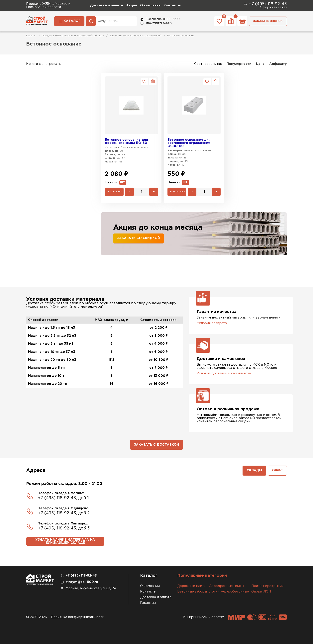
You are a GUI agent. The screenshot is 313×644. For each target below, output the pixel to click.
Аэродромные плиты (227, 586)
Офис (277, 470)
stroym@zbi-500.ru (156, 23)
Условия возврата (212, 323)
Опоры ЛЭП (261, 592)
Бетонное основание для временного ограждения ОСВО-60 (189, 143)
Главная (31, 36)
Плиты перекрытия (267, 586)
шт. (123, 183)
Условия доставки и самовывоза (224, 373)
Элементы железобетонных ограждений (136, 36)
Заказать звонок (268, 21)
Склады (254, 470)
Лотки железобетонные (229, 592)
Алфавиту (278, 64)
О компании (150, 5)
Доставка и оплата (106, 5)
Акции (132, 5)
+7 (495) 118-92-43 (265, 4)
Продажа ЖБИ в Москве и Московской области (73, 36)
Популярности (239, 64)
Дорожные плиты (192, 586)
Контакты (172, 5)
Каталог (69, 21)
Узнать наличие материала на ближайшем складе (65, 541)
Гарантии (148, 603)
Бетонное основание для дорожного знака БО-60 (126, 141)
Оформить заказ (273, 7)
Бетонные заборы (192, 592)
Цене (260, 64)
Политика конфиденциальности (78, 617)
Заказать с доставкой (156, 445)
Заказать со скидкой (139, 238)
